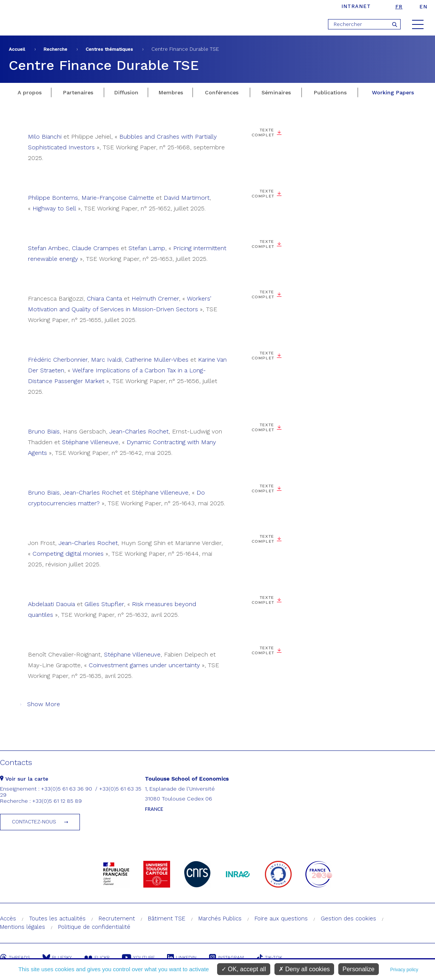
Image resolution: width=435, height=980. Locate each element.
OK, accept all (244, 969)
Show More (44, 704)
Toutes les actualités (57, 919)
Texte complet (263, 133)
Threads (15, 957)
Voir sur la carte (24, 779)
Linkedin (184, 957)
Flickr (98, 957)
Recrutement (117, 919)
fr (399, 7)
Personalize (359, 969)
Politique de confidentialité (94, 927)
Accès (8, 919)
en (423, 7)
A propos (30, 92)
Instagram (229, 957)
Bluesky (58, 957)
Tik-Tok (273, 957)
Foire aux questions (281, 919)
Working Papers (393, 92)
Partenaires (78, 92)
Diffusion (126, 92)
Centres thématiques (109, 49)
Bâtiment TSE (167, 919)
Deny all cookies (304, 969)
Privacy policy (404, 970)
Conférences (222, 92)
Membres (171, 92)
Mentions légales (23, 927)
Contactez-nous (34, 822)
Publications (330, 92)
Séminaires (276, 92)
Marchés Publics (220, 919)
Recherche (55, 49)
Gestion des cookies (348, 919)
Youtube (140, 957)
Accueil (17, 49)
